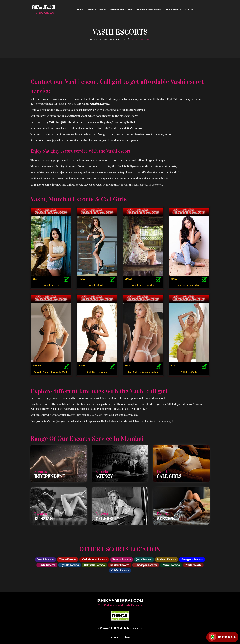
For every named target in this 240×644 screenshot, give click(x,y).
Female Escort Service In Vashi (51, 372)
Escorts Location (97, 10)
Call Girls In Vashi (97, 372)
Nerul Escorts (45, 560)
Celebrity (107, 519)
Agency (104, 476)
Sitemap (115, 637)
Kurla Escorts (47, 565)
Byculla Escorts (70, 565)
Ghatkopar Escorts (146, 565)
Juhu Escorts (144, 560)
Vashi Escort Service (143, 285)
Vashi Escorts (51, 285)
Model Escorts (173, 10)
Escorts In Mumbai (189, 285)
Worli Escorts (193, 565)
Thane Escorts (68, 560)
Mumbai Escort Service (149, 10)
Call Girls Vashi (189, 372)
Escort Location (114, 39)
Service (166, 519)
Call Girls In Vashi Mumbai (143, 372)
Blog (127, 637)
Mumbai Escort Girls (121, 10)
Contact (189, 10)
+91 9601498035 (227, 637)
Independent (50, 476)
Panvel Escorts (171, 565)
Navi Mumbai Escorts (94, 560)
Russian (44, 519)
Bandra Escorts (122, 560)
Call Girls (169, 476)
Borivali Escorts (166, 560)
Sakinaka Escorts (94, 565)
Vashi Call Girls (97, 285)
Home (80, 10)
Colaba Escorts (120, 571)
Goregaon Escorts (192, 560)
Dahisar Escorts (120, 565)
